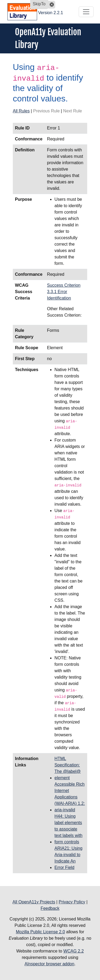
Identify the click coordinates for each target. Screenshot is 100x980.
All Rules (21, 111)
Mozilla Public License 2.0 (40, 932)
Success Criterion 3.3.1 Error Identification (64, 292)
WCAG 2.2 (74, 951)
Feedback (50, 908)
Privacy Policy (72, 902)
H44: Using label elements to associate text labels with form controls (68, 829)
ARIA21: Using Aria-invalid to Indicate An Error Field (68, 858)
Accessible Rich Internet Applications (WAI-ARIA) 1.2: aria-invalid (70, 797)
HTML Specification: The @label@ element (67, 768)
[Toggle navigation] (86, 12)
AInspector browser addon (49, 964)
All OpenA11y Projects (34, 902)
